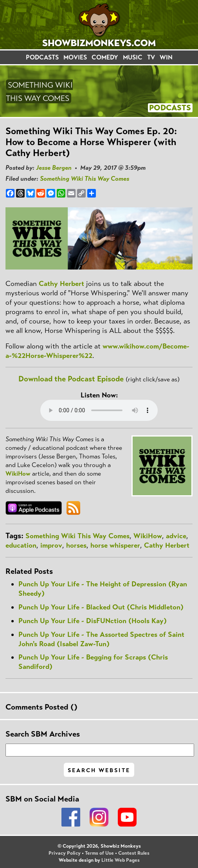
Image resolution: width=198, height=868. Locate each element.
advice (176, 536)
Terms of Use (99, 853)
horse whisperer (115, 545)
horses (76, 545)
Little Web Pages (121, 860)
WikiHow (18, 474)
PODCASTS (42, 57)
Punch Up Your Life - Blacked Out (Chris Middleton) (101, 607)
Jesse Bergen (54, 168)
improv (51, 545)
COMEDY (105, 57)
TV (151, 57)
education (21, 545)
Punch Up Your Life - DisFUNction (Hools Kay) (93, 621)
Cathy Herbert (61, 284)
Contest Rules (134, 853)
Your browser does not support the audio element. (99, 410)
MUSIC (133, 57)
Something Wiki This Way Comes (85, 179)
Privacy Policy (65, 853)
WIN (166, 57)
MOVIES (75, 57)
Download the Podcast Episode (71, 379)
